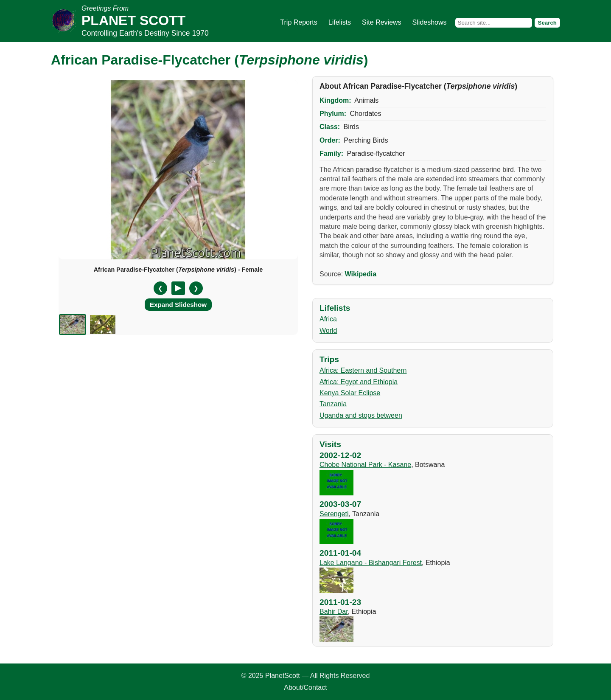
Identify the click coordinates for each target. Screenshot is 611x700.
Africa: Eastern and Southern (363, 370)
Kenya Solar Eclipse (350, 393)
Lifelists (340, 22)
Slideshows (430, 22)
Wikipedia (361, 274)
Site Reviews (381, 22)
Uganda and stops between (361, 415)
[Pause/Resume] (178, 288)
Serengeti (334, 514)
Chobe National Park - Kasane (365, 465)
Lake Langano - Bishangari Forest (371, 563)
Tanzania (333, 404)
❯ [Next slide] (196, 288)
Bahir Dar (334, 611)
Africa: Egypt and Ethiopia (359, 382)
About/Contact (305, 687)
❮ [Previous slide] (160, 288)
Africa (328, 319)
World (328, 330)
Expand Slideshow (178, 305)
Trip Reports (298, 22)
